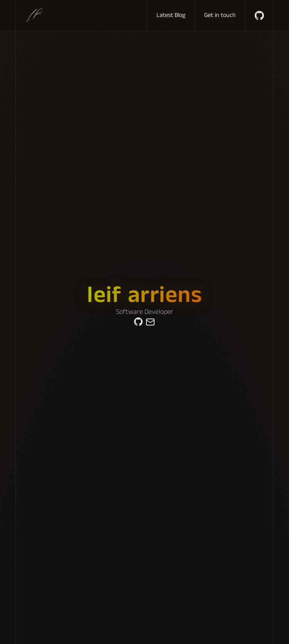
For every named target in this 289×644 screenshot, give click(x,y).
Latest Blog (171, 15)
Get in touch (220, 15)
